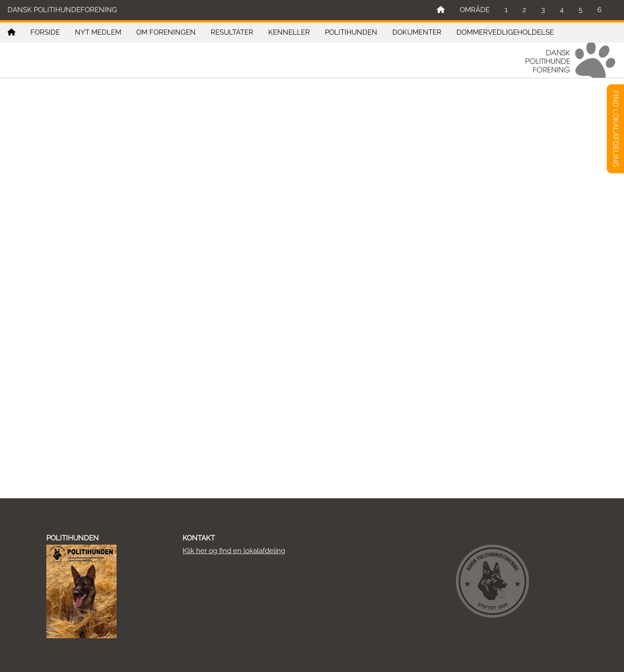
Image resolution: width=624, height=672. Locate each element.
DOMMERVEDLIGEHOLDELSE (505, 32)
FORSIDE (45, 32)
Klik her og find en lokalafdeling (234, 551)
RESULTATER (232, 32)
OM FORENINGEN (166, 32)
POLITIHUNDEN (351, 32)
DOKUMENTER (417, 32)
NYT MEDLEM (98, 32)
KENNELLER (289, 32)
